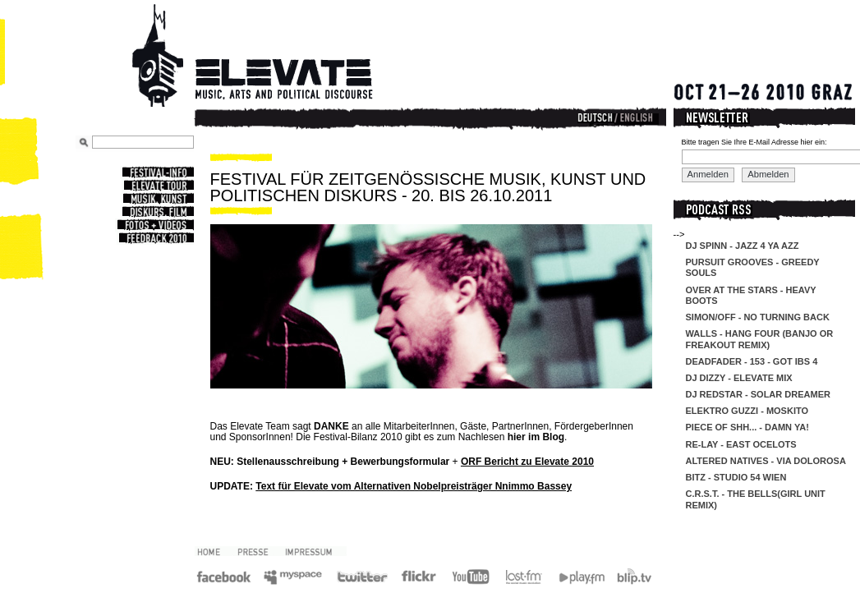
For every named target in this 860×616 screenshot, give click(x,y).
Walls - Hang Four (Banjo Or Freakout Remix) (760, 339)
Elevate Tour (158, 186)
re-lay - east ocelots (741, 444)
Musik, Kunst (157, 199)
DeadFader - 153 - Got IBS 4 (752, 361)
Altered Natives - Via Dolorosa (766, 461)
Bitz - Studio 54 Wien (736, 477)
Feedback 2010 (155, 238)
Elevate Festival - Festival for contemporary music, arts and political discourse (275, 57)
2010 (215, 551)
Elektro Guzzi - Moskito (747, 411)
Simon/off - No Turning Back (758, 317)
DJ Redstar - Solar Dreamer (758, 394)
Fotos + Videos (154, 225)
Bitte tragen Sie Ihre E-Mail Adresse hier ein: (754, 142)
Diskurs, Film (157, 212)
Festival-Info (157, 172)
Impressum (315, 551)
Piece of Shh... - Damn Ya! (747, 427)
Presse (259, 551)
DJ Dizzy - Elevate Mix (739, 378)
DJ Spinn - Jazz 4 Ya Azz (743, 246)
